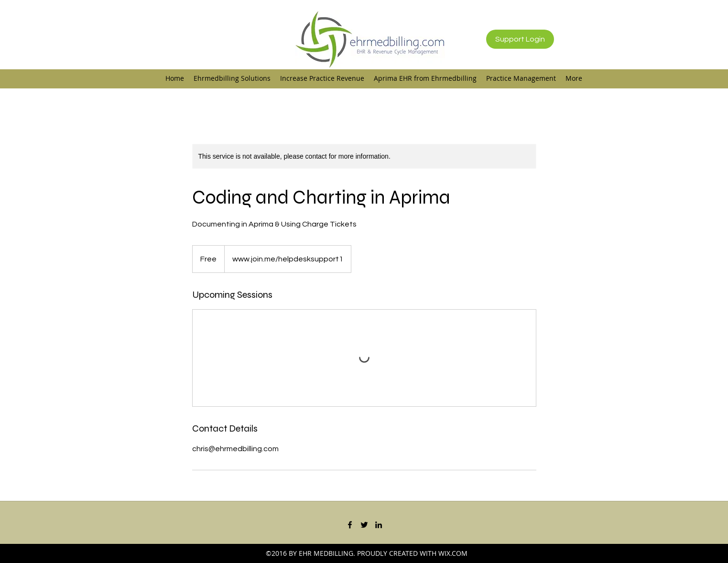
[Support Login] (520, 39)
